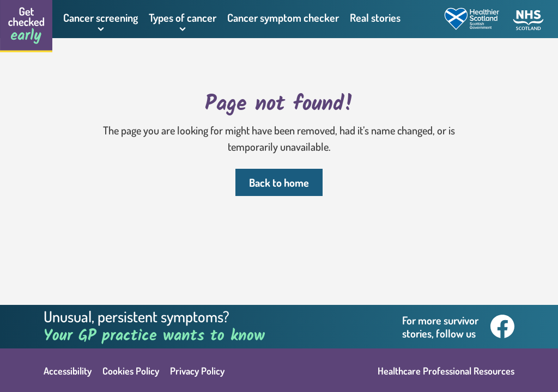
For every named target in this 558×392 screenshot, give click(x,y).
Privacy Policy (197, 371)
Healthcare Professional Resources (446, 371)
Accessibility (68, 371)
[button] (101, 19)
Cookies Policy (131, 371)
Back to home (279, 182)
